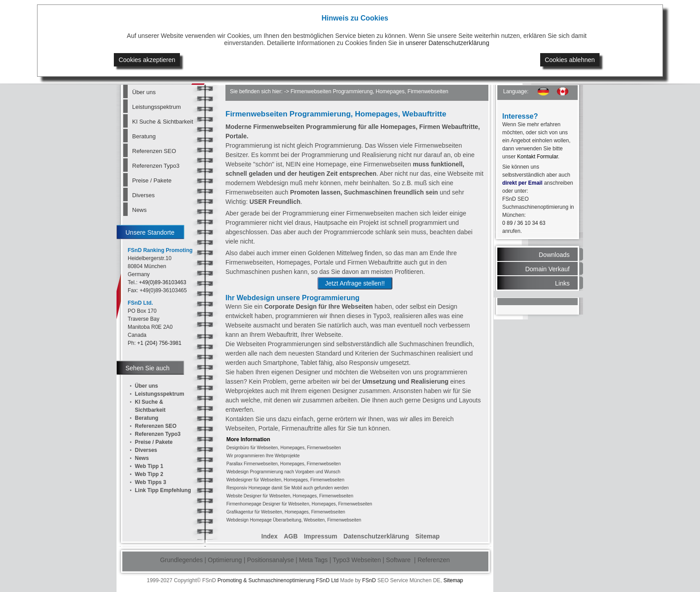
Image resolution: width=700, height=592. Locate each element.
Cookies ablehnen (570, 60)
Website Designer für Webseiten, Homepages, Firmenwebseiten (290, 496)
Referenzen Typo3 (156, 166)
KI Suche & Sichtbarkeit (162, 122)
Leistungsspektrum (156, 107)
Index (269, 536)
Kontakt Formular (537, 157)
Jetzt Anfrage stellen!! (355, 283)
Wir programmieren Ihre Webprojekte (263, 456)
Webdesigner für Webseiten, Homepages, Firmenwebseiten (285, 480)
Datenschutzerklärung (376, 536)
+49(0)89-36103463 (162, 282)
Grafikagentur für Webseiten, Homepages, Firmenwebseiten (286, 512)
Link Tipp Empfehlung (163, 490)
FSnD (369, 580)
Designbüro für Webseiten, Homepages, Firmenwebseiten (284, 448)
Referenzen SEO (154, 151)
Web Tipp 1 (149, 466)
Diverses (144, 195)
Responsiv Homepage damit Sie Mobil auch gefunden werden (287, 488)
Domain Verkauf (547, 269)
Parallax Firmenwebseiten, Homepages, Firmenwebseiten (283, 464)
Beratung (144, 136)
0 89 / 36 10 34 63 (524, 223)
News (140, 210)
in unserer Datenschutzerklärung (444, 43)
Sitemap (427, 536)
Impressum (321, 536)
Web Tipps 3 (150, 482)
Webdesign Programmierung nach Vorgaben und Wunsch (283, 472)
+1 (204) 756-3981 (159, 343)
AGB (291, 536)
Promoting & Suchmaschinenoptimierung (266, 580)
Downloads (554, 255)
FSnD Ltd (327, 580)
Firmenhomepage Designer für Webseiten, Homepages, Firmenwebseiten (299, 504)
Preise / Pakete (152, 180)
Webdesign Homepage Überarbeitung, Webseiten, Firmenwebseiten (294, 520)
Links (562, 283)
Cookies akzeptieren (147, 60)
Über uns (144, 92)
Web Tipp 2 (149, 474)
